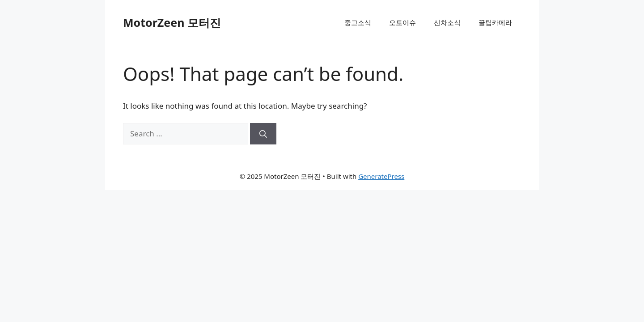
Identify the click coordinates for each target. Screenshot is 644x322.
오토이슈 (402, 22)
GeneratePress (381, 176)
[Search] (263, 134)
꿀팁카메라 (495, 22)
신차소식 (447, 22)
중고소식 (358, 22)
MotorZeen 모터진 (172, 22)
